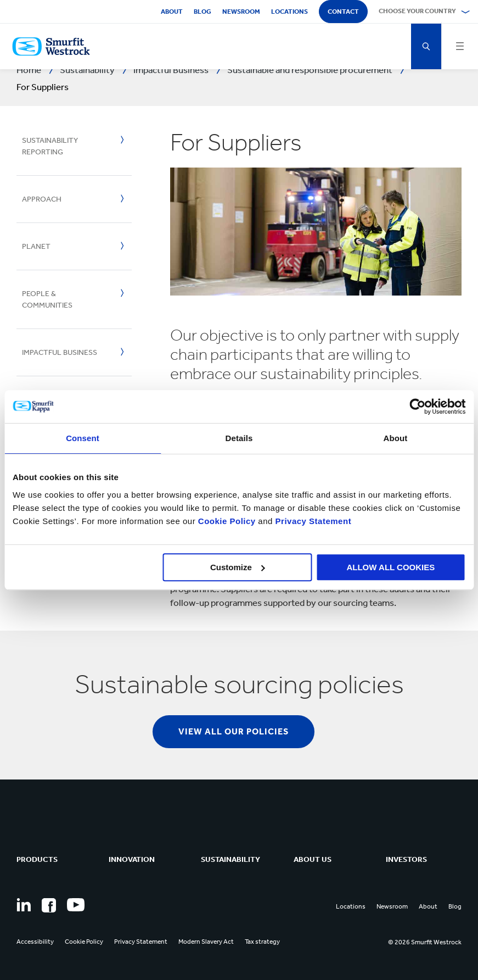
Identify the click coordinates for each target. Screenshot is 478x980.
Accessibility (35, 942)
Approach (42, 199)
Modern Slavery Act (206, 942)
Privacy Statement (312, 521)
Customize (238, 567)
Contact (343, 12)
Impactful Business (60, 352)
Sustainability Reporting (50, 146)
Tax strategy (262, 942)
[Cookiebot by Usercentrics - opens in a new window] (417, 407)
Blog (203, 12)
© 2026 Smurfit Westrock (425, 942)
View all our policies (234, 731)
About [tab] (396, 438)
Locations (289, 12)
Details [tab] (239, 438)
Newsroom (241, 12)
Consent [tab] (83, 438)
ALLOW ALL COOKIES (390, 567)
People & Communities (47, 299)
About (172, 12)
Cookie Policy (227, 521)
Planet (36, 246)
